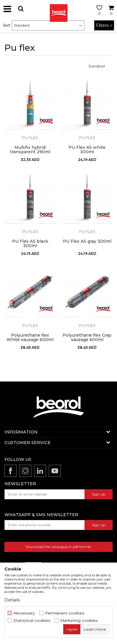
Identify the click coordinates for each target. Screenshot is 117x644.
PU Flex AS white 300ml (87, 150)
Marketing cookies (79, 621)
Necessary (24, 613)
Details (12, 600)
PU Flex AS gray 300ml (87, 241)
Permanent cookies (65, 613)
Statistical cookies (32, 621)
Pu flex (30, 138)
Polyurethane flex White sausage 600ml (30, 338)
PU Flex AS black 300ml (30, 244)
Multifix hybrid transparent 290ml (30, 150)
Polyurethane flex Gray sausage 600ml (87, 338)
